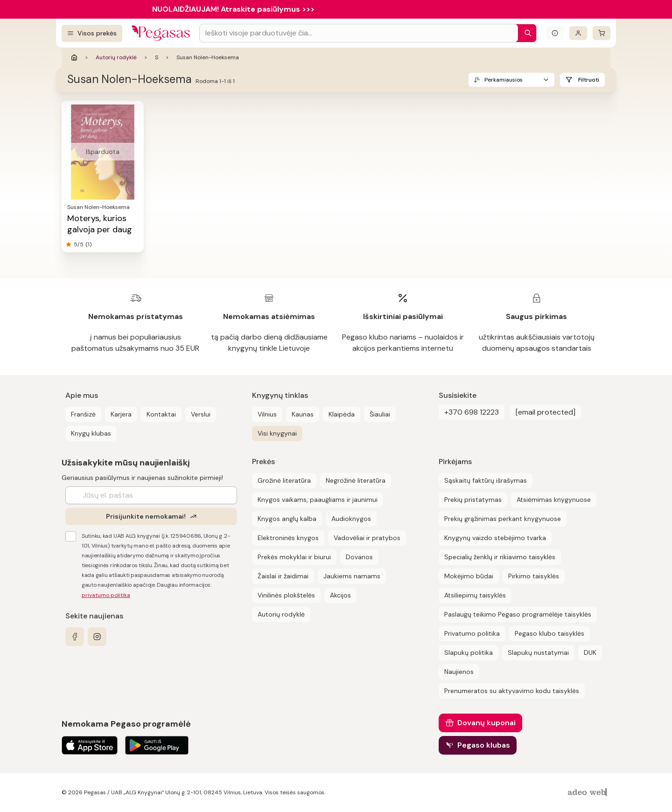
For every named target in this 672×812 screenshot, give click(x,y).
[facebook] (75, 637)
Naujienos (459, 672)
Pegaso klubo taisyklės (549, 633)
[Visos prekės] (92, 33)
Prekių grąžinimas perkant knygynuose (503, 519)
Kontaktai (161, 414)
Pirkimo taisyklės (534, 576)
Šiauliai (380, 414)
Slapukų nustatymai (538, 652)
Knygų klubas (91, 433)
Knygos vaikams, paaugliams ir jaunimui (318, 500)
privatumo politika (106, 595)
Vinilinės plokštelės (286, 595)
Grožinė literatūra (284, 480)
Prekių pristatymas (473, 500)
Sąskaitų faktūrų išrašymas (486, 480)
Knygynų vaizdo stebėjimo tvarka (495, 538)
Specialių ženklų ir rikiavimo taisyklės (500, 557)
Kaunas (303, 414)
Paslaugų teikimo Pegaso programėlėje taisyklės (518, 614)
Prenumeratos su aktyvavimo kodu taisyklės (512, 691)
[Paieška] (525, 33)
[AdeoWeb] (588, 793)
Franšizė (83, 414)
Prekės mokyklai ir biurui (294, 557)
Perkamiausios (504, 80)
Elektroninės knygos (288, 538)
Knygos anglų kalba (287, 519)
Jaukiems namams (352, 576)
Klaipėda (342, 414)
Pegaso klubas (484, 745)
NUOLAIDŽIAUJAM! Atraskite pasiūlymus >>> (233, 9)
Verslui (201, 414)
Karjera (121, 414)
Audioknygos (351, 519)
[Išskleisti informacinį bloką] (555, 33)
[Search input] (359, 33)
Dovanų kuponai (486, 723)
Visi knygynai (277, 433)
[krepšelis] (602, 33)
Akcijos (340, 595)
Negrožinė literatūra (356, 480)
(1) (88, 244)
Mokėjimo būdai (469, 576)
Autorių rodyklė (116, 57)
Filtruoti (589, 80)
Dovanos (359, 557)
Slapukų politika (469, 652)
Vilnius (267, 414)
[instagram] (97, 637)
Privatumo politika (472, 633)
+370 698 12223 (472, 412)
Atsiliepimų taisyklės (475, 595)
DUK (590, 652)
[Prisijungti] (578, 33)
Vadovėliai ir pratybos (367, 538)
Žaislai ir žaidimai (283, 576)
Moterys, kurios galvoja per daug (100, 224)
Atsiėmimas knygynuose (554, 500)
